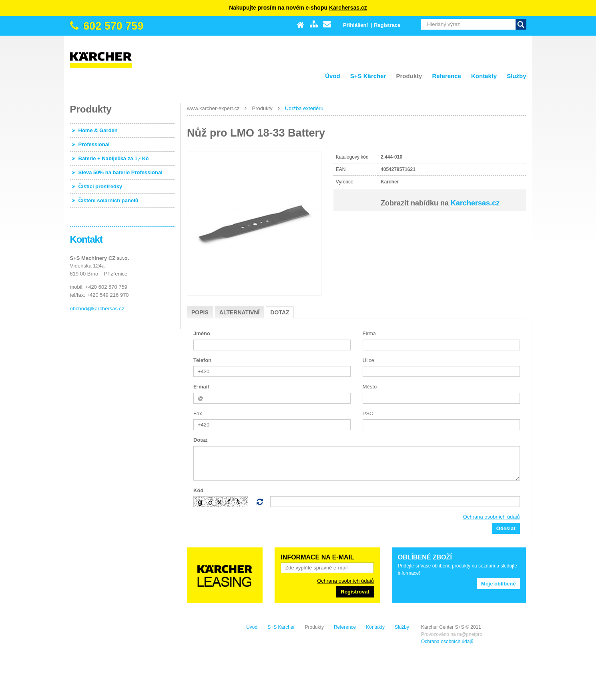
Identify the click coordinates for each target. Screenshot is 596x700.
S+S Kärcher (368, 76)
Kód (198, 490)
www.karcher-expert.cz (213, 108)
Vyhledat (521, 24)
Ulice (368, 360)
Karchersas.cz (348, 8)
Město (370, 387)
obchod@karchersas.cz (97, 309)
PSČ (368, 413)
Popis (200, 312)
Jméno (202, 333)
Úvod (333, 76)
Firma (369, 333)
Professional (94, 144)
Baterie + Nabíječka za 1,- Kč (114, 158)
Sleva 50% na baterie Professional (120, 172)
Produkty (409, 76)
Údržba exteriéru (304, 108)
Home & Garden (98, 130)
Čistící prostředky (100, 186)
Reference (446, 76)
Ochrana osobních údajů (492, 517)
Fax (198, 413)
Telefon (202, 360)
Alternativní (240, 312)
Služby (516, 76)
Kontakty (484, 76)
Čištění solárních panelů (108, 200)
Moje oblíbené (499, 584)
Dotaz (280, 312)
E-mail (201, 387)
